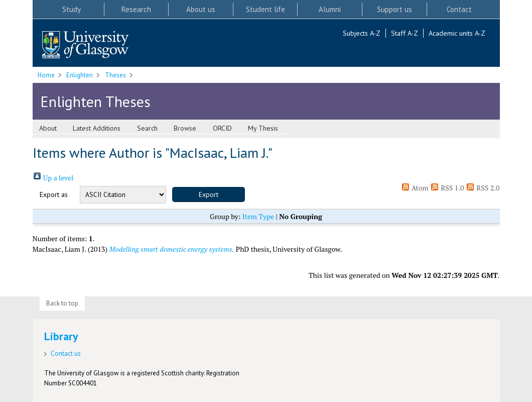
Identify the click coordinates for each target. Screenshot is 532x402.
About (48, 128)
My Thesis (263, 128)
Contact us (66, 354)
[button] (209, 194)
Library (61, 336)
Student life (265, 9)
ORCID (222, 128)
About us (201, 9)
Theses (115, 75)
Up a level (53, 178)
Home (46, 75)
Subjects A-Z (362, 33)
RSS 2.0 (483, 188)
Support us (394, 9)
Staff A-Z (405, 33)
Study (72, 9)
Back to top (62, 303)
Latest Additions (97, 128)
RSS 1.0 (447, 188)
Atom (415, 188)
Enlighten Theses (95, 101)
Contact (459, 9)
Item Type (258, 216)
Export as (54, 194)
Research (136, 9)
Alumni (330, 9)
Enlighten (80, 75)
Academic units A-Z (457, 33)
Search (147, 128)
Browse (185, 128)
